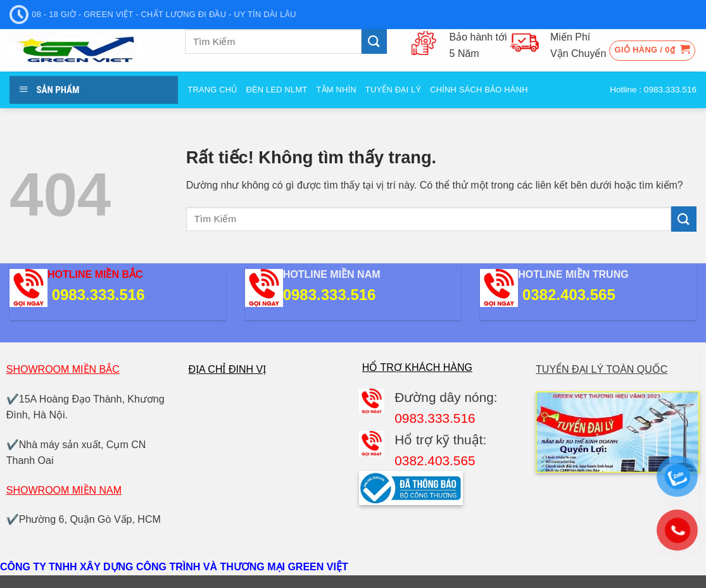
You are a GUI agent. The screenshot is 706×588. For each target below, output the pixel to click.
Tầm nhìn (336, 90)
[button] (652, 51)
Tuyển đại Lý (393, 90)
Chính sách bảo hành (479, 90)
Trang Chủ (212, 90)
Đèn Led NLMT (277, 90)
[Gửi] (374, 41)
